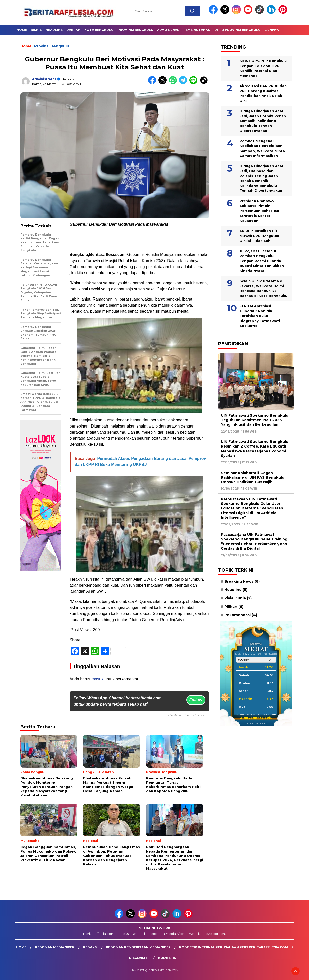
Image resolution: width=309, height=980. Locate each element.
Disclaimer (139, 958)
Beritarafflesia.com (99, 934)
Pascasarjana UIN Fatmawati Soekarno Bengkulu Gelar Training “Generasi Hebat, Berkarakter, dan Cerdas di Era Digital (254, 541)
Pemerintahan (197, 30)
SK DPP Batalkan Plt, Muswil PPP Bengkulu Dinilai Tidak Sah (259, 236)
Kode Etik (167, 958)
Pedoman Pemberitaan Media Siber (138, 947)
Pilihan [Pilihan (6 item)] (234, 607)
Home (22, 30)
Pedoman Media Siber (167, 934)
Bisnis (36, 30)
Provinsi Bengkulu (135, 30)
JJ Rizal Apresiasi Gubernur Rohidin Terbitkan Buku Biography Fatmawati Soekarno (260, 316)
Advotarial (168, 30)
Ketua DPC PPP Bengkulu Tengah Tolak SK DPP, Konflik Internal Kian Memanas (263, 68)
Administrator (44, 79)
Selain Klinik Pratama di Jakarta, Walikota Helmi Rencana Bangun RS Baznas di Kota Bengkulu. (263, 288)
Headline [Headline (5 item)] (236, 590)
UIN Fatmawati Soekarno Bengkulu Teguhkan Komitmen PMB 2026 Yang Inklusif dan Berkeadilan (255, 420)
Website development (207, 934)
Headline (54, 30)
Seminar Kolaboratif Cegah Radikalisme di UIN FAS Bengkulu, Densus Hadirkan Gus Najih (253, 477)
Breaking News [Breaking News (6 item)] (242, 581)
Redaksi (138, 934)
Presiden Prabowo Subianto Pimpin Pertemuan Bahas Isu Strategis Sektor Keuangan (259, 211)
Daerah (73, 30)
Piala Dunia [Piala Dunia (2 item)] (238, 598)
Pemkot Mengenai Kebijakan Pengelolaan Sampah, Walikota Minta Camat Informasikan (262, 148)
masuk (97, 679)
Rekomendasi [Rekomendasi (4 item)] (241, 615)
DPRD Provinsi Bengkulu (238, 30)
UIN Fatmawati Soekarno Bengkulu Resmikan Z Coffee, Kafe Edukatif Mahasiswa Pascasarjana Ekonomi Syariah (255, 449)
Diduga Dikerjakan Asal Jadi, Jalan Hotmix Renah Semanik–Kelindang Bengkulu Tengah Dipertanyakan (263, 121)
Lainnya (272, 30)
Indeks (123, 934)
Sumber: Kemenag (256, 723)
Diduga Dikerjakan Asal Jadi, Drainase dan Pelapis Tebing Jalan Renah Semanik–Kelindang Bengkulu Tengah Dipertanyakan (261, 178)
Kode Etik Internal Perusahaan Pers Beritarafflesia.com (234, 947)
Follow (196, 700)
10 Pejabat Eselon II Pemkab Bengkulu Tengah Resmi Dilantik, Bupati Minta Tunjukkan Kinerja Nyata (262, 261)
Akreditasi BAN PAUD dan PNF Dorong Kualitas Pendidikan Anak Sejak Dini (263, 93)
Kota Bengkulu (99, 30)
